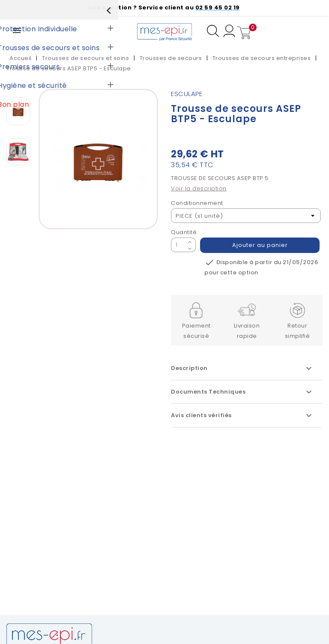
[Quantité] (178, 245)
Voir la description (199, 188)
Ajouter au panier (260, 245)
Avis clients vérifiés (242, 415)
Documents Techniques (242, 392)
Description (242, 368)
